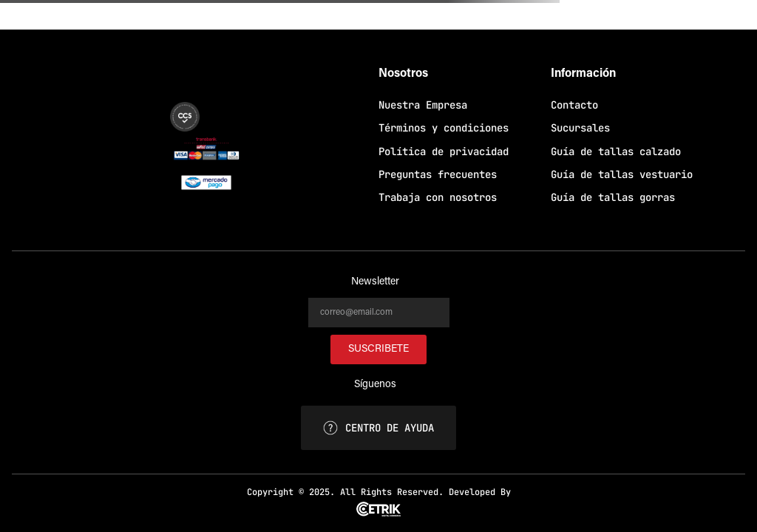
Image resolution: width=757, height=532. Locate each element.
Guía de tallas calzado (616, 151)
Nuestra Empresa (423, 105)
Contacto (574, 105)
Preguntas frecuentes (438, 174)
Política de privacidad (444, 151)
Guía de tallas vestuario (622, 174)
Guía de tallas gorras (613, 197)
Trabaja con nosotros (438, 197)
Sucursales (580, 128)
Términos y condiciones (444, 128)
